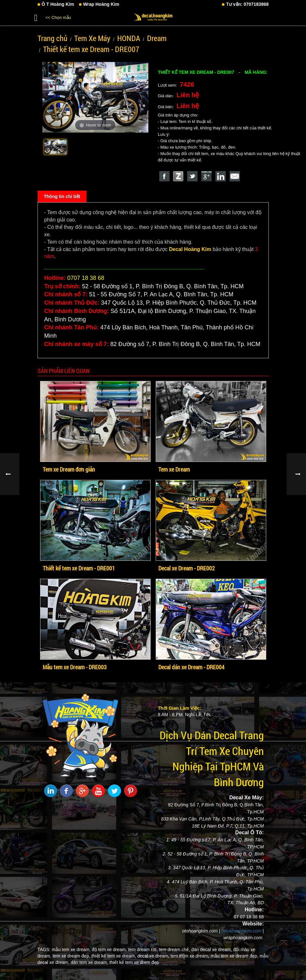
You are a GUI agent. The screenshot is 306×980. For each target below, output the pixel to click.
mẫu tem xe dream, (71, 950)
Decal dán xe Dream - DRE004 (191, 667)
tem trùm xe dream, (190, 956)
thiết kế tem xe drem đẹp (134, 962)
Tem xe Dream (174, 469)
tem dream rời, (143, 950)
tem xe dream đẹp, (71, 956)
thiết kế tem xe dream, (114, 956)
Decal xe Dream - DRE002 (187, 568)
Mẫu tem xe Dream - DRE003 (75, 667)
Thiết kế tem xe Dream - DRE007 (91, 49)
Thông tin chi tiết (62, 196)
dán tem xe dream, (89, 962)
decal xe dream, (153, 956)
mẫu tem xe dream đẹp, (234, 956)
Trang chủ (52, 38)
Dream (157, 38)
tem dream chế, (174, 950)
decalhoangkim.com (241, 931)
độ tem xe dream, (109, 950)
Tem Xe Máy (92, 38)
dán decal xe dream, (212, 950)
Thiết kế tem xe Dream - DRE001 (79, 568)
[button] (36, 17)
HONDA (129, 38)
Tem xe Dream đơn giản (69, 469)
